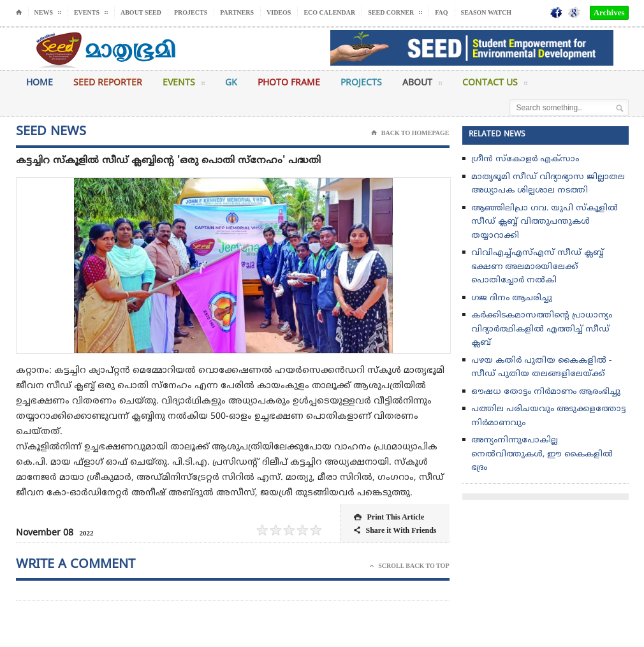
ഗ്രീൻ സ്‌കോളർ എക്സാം (525, 159)
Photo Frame (289, 83)
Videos (279, 12)
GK (231, 83)
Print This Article (389, 517)
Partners (237, 12)
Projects (191, 12)
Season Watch (486, 12)
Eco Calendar (329, 12)
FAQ (441, 12)
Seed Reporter (108, 83)
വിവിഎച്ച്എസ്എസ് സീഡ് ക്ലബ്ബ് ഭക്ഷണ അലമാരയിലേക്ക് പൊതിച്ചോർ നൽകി (538, 267)
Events (184, 85)
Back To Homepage (410, 133)
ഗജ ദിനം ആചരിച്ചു (512, 298)
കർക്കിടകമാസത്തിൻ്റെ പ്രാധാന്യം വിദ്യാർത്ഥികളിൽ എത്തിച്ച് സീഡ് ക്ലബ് (542, 329)
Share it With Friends (395, 531)
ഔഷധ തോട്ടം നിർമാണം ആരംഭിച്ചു (546, 392)
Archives (609, 12)
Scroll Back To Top (409, 566)
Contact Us (495, 85)
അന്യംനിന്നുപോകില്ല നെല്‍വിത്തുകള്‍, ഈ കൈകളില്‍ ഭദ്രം (542, 454)
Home (40, 83)
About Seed (141, 12)
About (422, 85)
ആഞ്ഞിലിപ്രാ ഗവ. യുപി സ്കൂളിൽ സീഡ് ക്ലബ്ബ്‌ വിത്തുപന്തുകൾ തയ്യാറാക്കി (545, 222)
